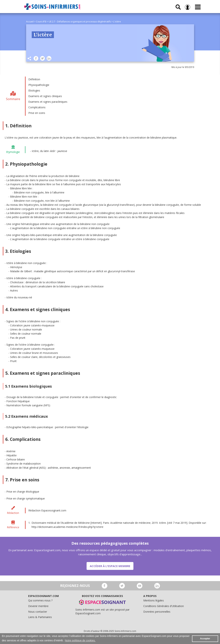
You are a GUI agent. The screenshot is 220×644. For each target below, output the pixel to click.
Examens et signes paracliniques (48, 102)
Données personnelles (157, 612)
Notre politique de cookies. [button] (80, 640)
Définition (34, 79)
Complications (37, 107)
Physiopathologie (39, 85)
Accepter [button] (205, 639)
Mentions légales (154, 600)
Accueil (30, 22)
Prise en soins (37, 113)
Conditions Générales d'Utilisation (164, 606)
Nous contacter (38, 612)
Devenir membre (38, 606)
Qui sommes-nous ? (40, 600)
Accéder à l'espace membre (110, 566)
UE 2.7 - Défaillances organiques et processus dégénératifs (80, 22)
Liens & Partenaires (40, 617)
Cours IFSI (41, 22)
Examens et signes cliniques (45, 96)
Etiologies (34, 90)
